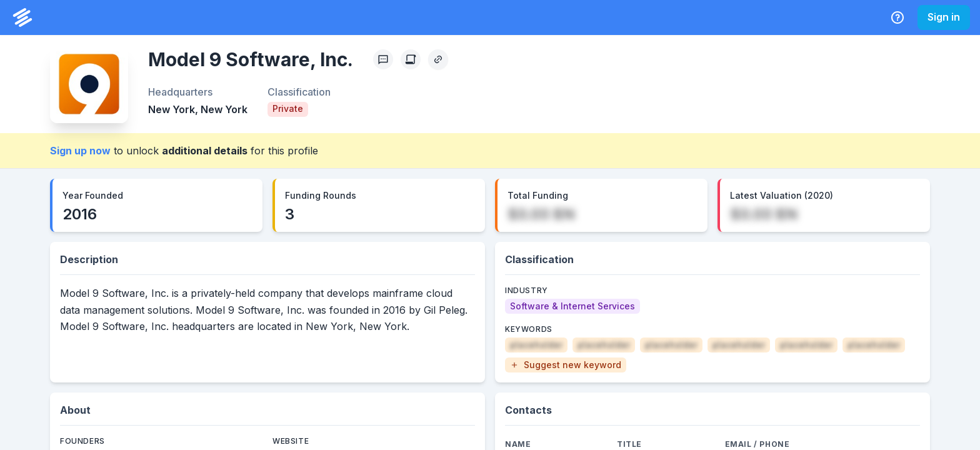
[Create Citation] (411, 59)
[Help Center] (897, 17)
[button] (566, 365)
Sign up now (80, 151)
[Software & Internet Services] (572, 306)
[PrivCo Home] (22, 17)
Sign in (944, 17)
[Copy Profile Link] (438, 59)
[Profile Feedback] (383, 59)
